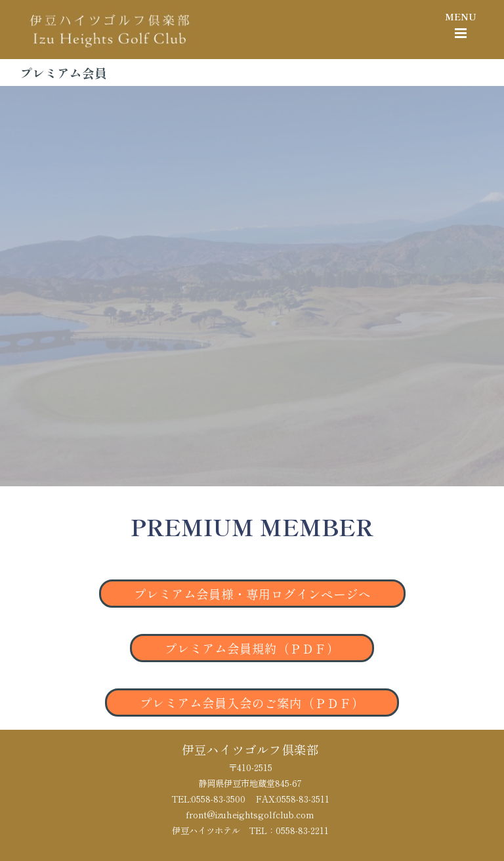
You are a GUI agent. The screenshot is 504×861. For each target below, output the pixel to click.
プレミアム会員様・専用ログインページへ (252, 594)
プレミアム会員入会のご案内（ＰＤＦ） (252, 703)
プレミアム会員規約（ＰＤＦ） (252, 648)
